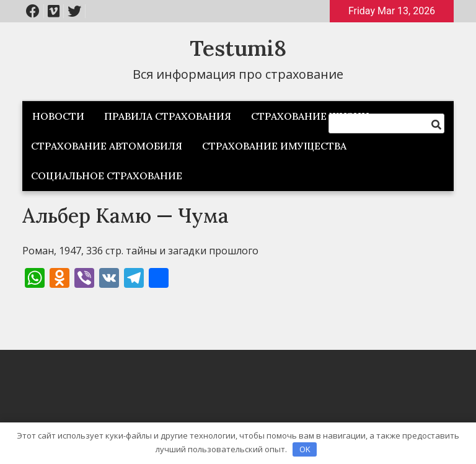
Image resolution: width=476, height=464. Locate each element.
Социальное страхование (107, 176)
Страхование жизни (310, 116)
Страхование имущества (274, 146)
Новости (58, 116)
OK (305, 449)
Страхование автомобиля (107, 146)
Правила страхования (168, 116)
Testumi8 (238, 48)
